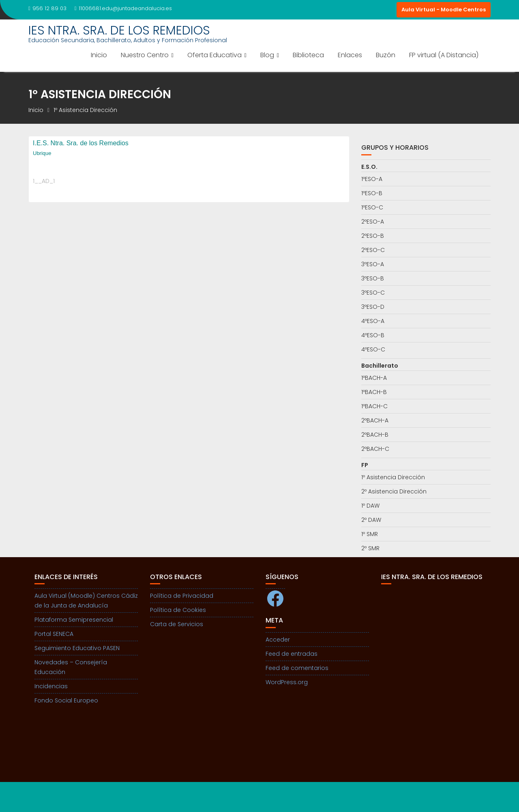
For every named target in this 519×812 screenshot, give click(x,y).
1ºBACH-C (374, 406)
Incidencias (51, 686)
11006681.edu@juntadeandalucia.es (123, 8)
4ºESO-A (373, 321)
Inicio (99, 55)
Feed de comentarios (297, 668)
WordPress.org (287, 682)
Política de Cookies (178, 610)
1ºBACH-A (374, 378)
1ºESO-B (372, 193)
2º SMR (370, 548)
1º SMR (370, 534)
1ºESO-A (372, 179)
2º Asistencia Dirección (394, 491)
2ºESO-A (373, 222)
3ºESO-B (373, 278)
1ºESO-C (372, 207)
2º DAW (371, 520)
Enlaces (350, 55)
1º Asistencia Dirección (393, 477)
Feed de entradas (292, 654)
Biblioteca (308, 55)
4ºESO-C (373, 349)
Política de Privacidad (182, 596)
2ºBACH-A (375, 420)
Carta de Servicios (177, 624)
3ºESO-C (373, 293)
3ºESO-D (373, 307)
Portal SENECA (54, 634)
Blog (267, 55)
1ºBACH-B (374, 392)
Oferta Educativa (214, 55)
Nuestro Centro (145, 55)
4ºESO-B (373, 335)
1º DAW (370, 506)
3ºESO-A (373, 264)
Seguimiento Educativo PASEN (77, 648)
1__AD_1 (44, 181)
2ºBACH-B (375, 435)
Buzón (386, 55)
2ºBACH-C (375, 449)
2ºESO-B (373, 236)
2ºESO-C (373, 250)
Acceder (278, 640)
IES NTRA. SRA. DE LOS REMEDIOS (119, 30)
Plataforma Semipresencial (74, 620)
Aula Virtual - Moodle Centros (444, 10)
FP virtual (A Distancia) (444, 55)
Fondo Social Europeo (66, 700)
